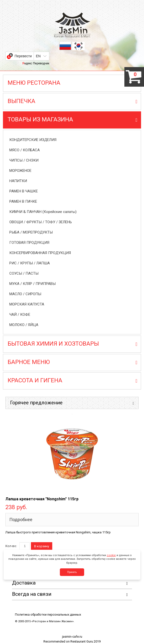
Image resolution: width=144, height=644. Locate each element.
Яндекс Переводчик (36, 63)
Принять (72, 572)
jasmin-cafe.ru (72, 637)
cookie (111, 555)
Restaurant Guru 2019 (85, 641)
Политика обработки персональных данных (48, 615)
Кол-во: (11, 546)
